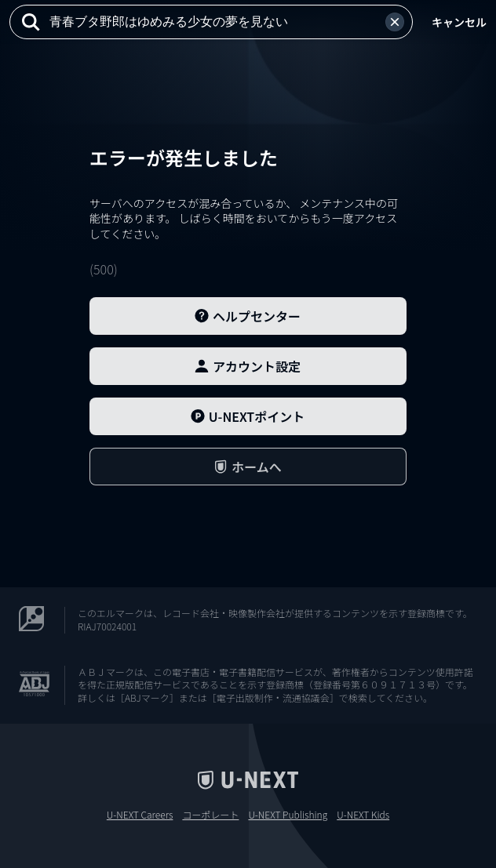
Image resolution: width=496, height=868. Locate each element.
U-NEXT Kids (363, 815)
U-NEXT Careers (140, 815)
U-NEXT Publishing (288, 815)
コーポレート (210, 815)
